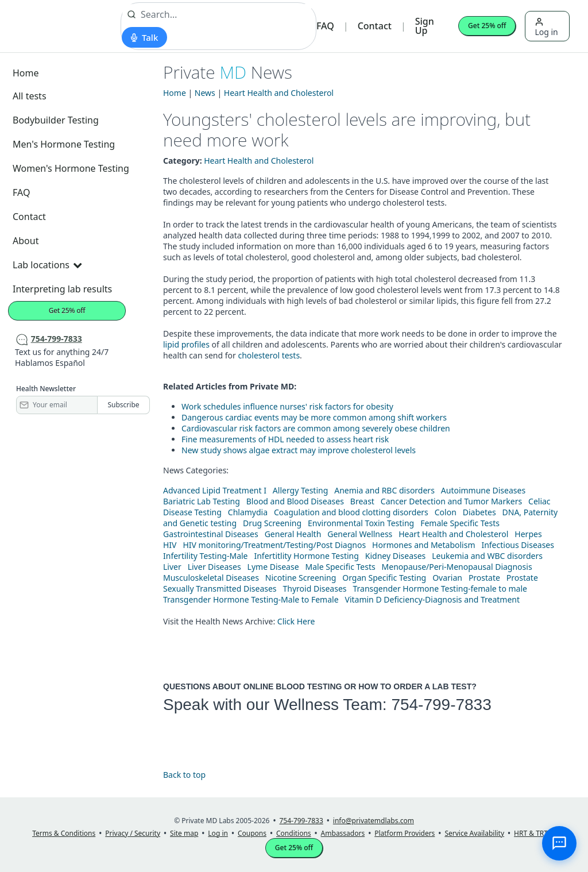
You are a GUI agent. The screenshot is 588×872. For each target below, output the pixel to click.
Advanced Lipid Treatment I (215, 490)
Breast (362, 501)
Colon (446, 512)
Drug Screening (272, 523)
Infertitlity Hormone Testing (306, 556)
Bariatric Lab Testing (202, 501)
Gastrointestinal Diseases (211, 534)
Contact (375, 26)
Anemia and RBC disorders (384, 490)
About (26, 241)
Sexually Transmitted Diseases (220, 589)
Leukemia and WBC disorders (487, 556)
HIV (170, 545)
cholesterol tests (269, 355)
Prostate (484, 578)
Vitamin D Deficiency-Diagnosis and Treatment (434, 599)
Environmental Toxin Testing (361, 523)
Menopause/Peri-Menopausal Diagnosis (457, 567)
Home (26, 73)
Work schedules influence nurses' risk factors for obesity (287, 406)
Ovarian (447, 578)
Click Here (296, 621)
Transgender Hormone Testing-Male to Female (251, 599)
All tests (30, 96)
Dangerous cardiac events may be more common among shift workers (314, 417)
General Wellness (360, 534)
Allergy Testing (300, 490)
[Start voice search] (144, 37)
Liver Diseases (214, 567)
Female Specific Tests (460, 523)
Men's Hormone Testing (64, 144)
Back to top (184, 775)
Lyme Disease (273, 567)
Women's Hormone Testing (71, 168)
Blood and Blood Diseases (295, 501)
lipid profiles (186, 344)
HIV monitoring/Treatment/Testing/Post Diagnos (274, 545)
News (205, 93)
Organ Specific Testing (384, 578)
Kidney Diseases (396, 556)
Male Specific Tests (341, 567)
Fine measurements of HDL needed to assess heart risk (285, 439)
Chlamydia (248, 512)
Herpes (528, 534)
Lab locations (47, 265)
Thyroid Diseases (315, 589)
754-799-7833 (441, 705)
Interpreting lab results (62, 289)
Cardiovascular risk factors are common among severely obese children (316, 428)
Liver (172, 567)
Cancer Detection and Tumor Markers (451, 501)
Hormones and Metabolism (423, 545)
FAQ (325, 26)
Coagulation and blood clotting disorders (351, 512)
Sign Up (425, 26)
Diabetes (479, 512)
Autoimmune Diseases (483, 490)
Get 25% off (487, 26)
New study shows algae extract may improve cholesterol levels (299, 450)
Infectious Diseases (518, 545)
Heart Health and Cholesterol (279, 93)
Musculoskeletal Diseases (211, 578)
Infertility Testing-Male (206, 556)
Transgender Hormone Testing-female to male (440, 589)
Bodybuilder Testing (56, 120)
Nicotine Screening (301, 578)
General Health (293, 534)
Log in (546, 27)
